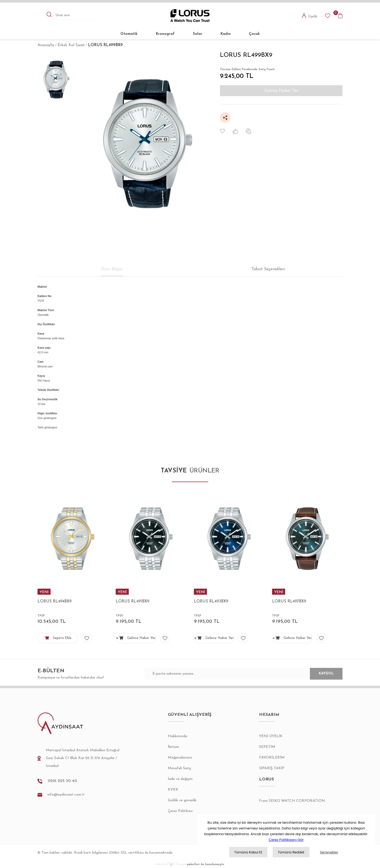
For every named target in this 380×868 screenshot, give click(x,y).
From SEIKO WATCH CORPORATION (292, 801)
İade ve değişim (180, 779)
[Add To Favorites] (222, 131)
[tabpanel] (73, 565)
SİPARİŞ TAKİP (272, 768)
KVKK (173, 790)
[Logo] (190, 16)
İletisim (173, 747)
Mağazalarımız (180, 758)
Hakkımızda (177, 736)
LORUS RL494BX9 (55, 602)
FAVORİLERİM (272, 758)
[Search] (73, 16)
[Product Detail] (73, 592)
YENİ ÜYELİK (271, 736)
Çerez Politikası (180, 811)
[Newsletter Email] (244, 674)
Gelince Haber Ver (281, 91)
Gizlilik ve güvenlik (182, 800)
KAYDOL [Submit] (320, 674)
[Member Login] (310, 16)
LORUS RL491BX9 (133, 602)
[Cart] (340, 16)
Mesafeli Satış (179, 768)
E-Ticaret (179, 864)
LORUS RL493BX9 (211, 602)
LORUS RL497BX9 (289, 602)
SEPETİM (267, 747)
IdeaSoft (163, 864)
